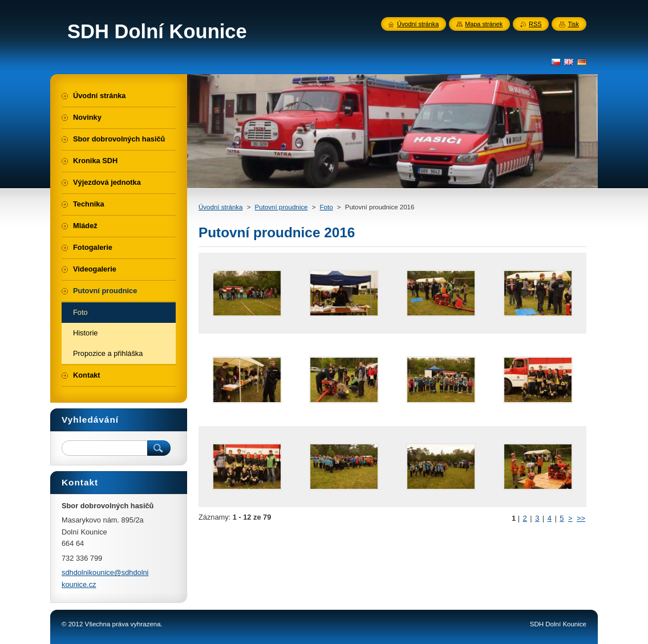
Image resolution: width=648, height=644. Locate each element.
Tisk (573, 24)
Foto (327, 207)
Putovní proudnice (282, 207)
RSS (535, 24)
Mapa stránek (484, 24)
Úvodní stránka (220, 207)
